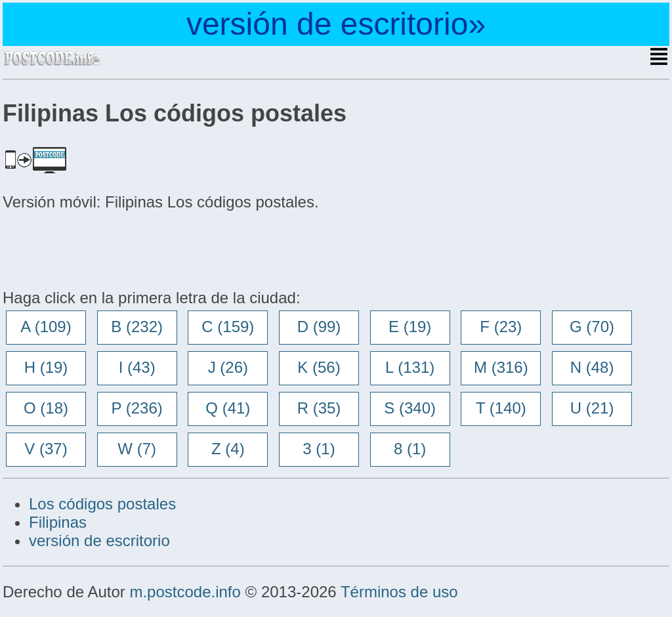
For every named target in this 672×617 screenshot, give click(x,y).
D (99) (319, 327)
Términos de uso (399, 592)
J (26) (228, 367)
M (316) (501, 367)
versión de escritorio (99, 541)
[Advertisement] (108, 248)
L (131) (410, 367)
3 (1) (319, 449)
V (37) (46, 449)
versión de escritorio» (336, 24)
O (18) (46, 408)
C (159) (228, 327)
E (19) (410, 327)
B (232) (137, 327)
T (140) (501, 408)
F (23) (501, 327)
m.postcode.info (185, 592)
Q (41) (228, 408)
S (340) (410, 408)
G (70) (592, 327)
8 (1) (410, 449)
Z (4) (228, 449)
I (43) (137, 367)
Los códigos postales (102, 504)
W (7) (137, 449)
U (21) (592, 408)
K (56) (319, 367)
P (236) (137, 408)
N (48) (592, 367)
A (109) (46, 327)
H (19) (46, 367)
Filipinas (58, 522)
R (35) (319, 408)
